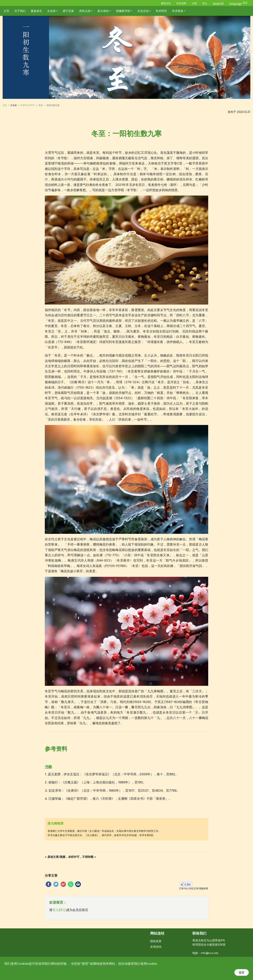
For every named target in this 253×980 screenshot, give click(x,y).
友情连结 (156, 947)
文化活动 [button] (143, 11)
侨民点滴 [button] (85, 11)
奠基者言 (36, 11)
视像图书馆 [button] (123, 11)
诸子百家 (68, 11)
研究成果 (181, 3)
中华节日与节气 (28, 105)
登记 (63, 910)
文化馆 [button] (51, 11)
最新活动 (166, 3)
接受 (242, 972)
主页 (7, 11)
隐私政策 (156, 941)
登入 (205, 3)
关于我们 (20, 11)
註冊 (194, 3)
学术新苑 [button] (178, 11)
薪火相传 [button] (103, 11)
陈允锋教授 (56, 823)
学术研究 (161, 11)
